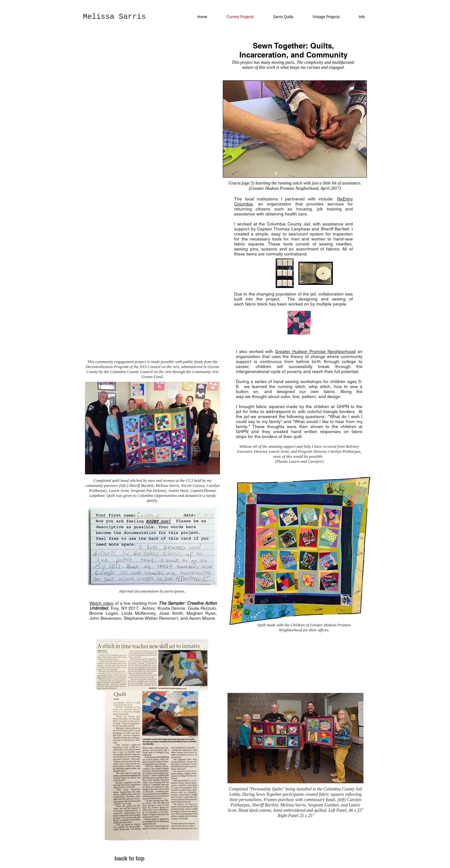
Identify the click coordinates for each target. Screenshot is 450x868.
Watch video (101, 603)
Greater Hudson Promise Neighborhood (315, 351)
